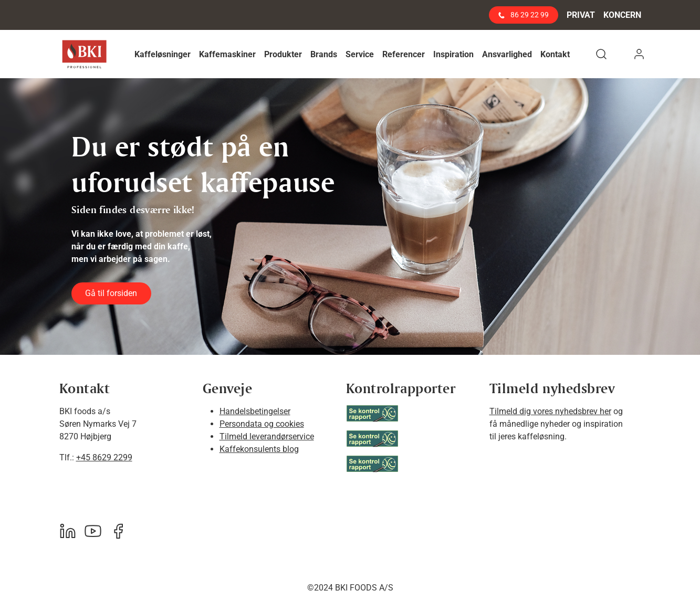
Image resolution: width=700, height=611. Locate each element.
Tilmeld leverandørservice (267, 436)
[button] (163, 54)
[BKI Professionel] (84, 54)
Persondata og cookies (262, 424)
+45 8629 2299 (104, 457)
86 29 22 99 (524, 15)
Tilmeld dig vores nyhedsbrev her (550, 411)
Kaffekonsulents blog (259, 449)
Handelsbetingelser (255, 411)
